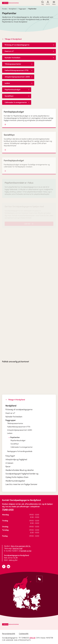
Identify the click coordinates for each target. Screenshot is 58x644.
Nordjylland (13, 9)
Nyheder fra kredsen (29, 58)
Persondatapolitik (9, 634)
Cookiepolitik (24, 634)
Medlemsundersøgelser (15, 481)
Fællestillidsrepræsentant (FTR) (19, 70)
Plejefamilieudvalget (17, 90)
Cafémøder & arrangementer (17, 102)
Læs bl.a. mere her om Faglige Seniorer (21, 484)
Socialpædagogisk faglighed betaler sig (22, 474)
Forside (4, 9)
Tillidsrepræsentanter (19, 64)
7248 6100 (8, 510)
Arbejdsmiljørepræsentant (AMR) (19, 77)
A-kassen (9, 463)
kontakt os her (26, 551)
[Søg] (42, 3)
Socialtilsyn (17, 96)
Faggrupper (22, 9)
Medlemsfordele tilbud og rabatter (20, 470)
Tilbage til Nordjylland (12, 39)
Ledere (19, 83)
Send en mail (17, 548)
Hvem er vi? (29, 51)
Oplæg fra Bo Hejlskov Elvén (17, 477)
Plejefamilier (32, 9)
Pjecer (8, 467)
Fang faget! (10, 456)
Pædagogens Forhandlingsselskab (20, 451)
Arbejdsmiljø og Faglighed (16, 459)
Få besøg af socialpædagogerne (29, 45)
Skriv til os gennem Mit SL (21, 546)
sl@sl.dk (32, 638)
